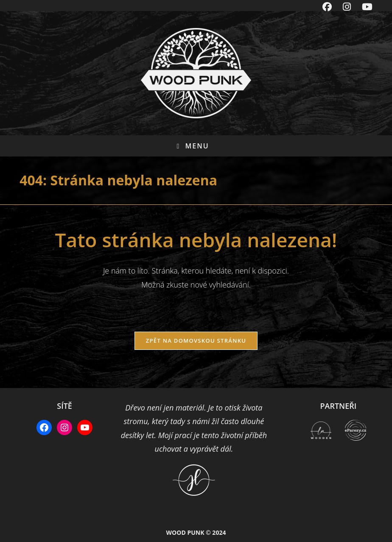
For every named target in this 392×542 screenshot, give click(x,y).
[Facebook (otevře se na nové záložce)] (326, 7)
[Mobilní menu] (189, 146)
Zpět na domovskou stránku (196, 341)
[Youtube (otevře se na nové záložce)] (364, 7)
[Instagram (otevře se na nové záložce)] (346, 7)
